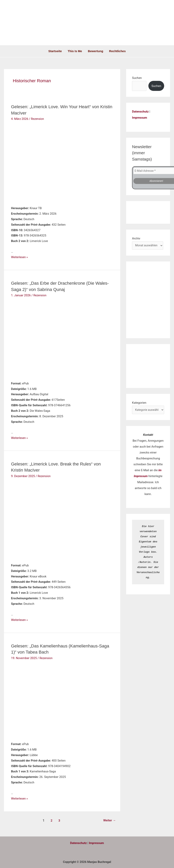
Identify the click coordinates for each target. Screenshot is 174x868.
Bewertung (96, 51)
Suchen (137, 78)
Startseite (55, 51)
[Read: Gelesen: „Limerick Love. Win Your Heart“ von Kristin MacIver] (36, 163)
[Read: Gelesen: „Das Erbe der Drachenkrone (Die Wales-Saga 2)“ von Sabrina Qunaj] (36, 338)
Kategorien (139, 403)
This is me (75, 51)
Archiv (136, 238)
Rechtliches (117, 51)
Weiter (109, 820)
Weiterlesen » (20, 257)
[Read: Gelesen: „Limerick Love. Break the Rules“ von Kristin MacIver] (36, 519)
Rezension (38, 119)
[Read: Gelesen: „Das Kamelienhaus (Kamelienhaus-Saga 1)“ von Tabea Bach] (36, 700)
